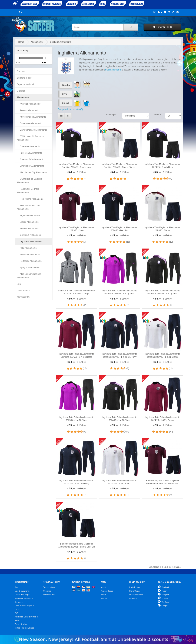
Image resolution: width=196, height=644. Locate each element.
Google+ (165, 606)
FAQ (16, 613)
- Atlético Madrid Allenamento (31, 117)
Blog (16, 587)
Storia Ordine (134, 591)
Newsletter (133, 598)
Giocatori (72, 4)
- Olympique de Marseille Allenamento (30, 181)
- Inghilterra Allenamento (29, 241)
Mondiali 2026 (118, 4)
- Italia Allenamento (27, 248)
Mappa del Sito (49, 595)
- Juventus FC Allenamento (31, 159)
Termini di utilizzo (21, 624)
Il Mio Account (135, 587)
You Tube (165, 602)
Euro (103, 4)
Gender (66, 85)
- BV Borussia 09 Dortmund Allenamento (31, 138)
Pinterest (165, 598)
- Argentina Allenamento (29, 215)
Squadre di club (30, 4)
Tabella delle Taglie (22, 595)
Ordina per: (112, 115)
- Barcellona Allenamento (30, 123)
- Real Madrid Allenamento (30, 199)
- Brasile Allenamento (28, 222)
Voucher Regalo (107, 591)
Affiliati (103, 595)
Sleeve (66, 103)
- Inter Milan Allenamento (30, 153)
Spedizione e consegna (24, 598)
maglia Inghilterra (113, 70)
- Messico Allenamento (29, 255)
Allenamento (88, 4)
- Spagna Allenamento (28, 268)
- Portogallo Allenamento (29, 261)
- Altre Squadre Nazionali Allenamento (30, 276)
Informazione (137, 4)
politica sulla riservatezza (24, 628)
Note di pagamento (22, 591)
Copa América (24, 291)
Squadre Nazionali (52, 4)
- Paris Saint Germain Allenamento (28, 191)
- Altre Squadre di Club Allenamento (29, 207)
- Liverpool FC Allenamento (31, 166)
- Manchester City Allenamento (32, 172)
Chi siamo (19, 602)
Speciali (104, 598)
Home (21, 42)
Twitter (164, 591)
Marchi (103, 587)
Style (65, 94)
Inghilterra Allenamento (60, 42)
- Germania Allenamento (29, 235)
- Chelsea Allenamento (29, 146)
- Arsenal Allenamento (28, 110)
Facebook (165, 587)
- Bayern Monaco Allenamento (32, 130)
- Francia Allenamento (28, 228)
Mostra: (158, 115)
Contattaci (47, 591)
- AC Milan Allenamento (29, 104)
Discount (21, 71)
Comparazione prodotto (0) (70, 109)
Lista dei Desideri (136, 595)
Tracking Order (49, 587)
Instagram (165, 595)
